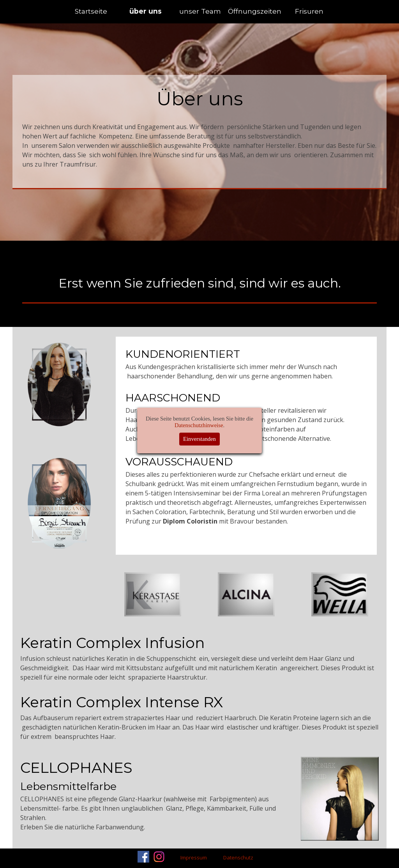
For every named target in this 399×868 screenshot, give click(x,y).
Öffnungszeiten (255, 11)
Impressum (194, 857)
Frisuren (309, 11)
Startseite (91, 11)
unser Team (200, 11)
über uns (146, 11)
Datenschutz (238, 857)
